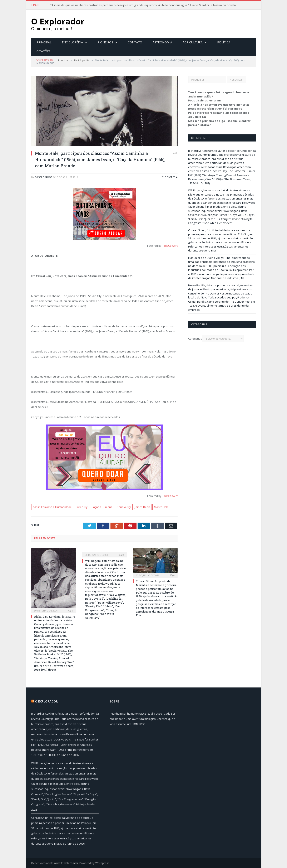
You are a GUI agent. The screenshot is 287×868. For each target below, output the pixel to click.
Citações (43, 51)
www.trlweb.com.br (66, 863)
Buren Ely (82, 507)
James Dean (142, 507)
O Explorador (44, 177)
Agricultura (193, 42)
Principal (44, 42)
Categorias (195, 339)
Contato (135, 42)
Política (224, 42)
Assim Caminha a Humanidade (52, 507)
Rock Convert (170, 246)
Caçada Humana (102, 507)
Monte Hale (161, 507)
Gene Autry (124, 507)
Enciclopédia (72, 42)
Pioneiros (105, 42)
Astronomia (162, 42)
